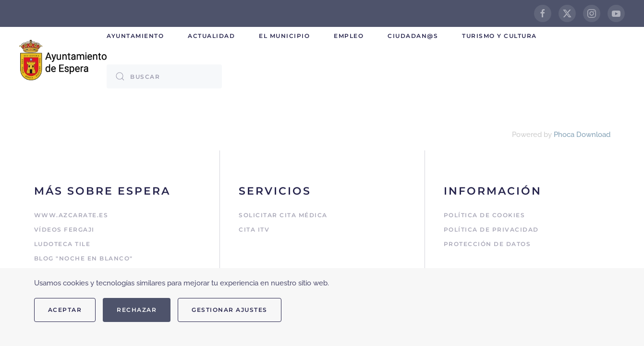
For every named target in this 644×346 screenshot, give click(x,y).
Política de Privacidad (491, 229)
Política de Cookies (485, 215)
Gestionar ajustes (230, 310)
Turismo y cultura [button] (499, 36)
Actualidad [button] (211, 36)
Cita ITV (254, 229)
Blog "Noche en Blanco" (84, 258)
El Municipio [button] (284, 36)
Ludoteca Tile (62, 244)
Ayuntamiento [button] (135, 36)
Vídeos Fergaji (64, 229)
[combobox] (164, 76)
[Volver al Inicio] (63, 60)
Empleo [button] (349, 36)
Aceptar (65, 310)
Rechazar (137, 310)
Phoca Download (582, 135)
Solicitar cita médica (283, 215)
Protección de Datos (487, 244)
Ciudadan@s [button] (413, 36)
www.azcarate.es (71, 215)
